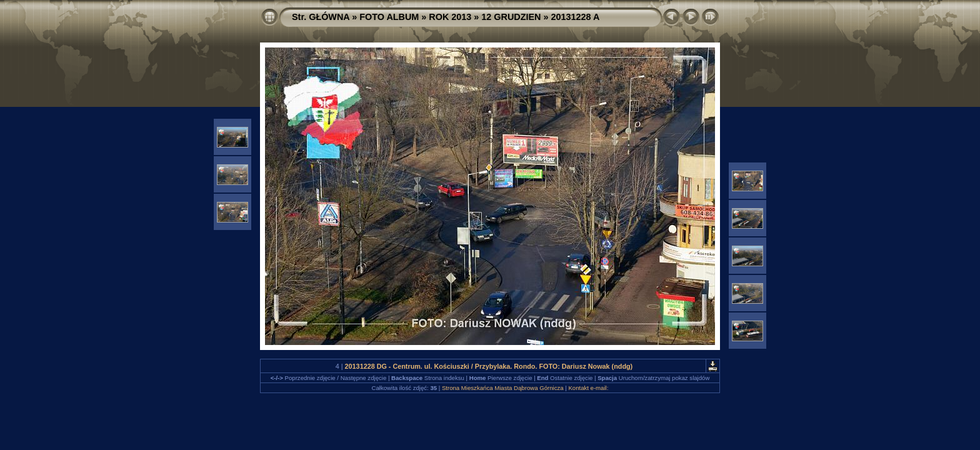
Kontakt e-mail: (588, 388)
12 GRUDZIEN (511, 17)
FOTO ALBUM (389, 17)
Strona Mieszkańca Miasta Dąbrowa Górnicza (503, 388)
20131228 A (576, 17)
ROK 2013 (450, 17)
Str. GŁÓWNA (321, 17)
